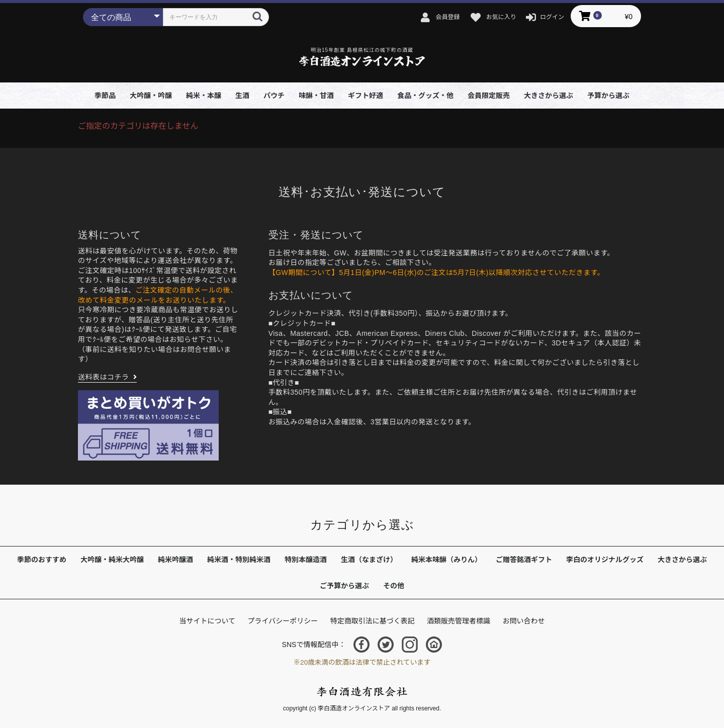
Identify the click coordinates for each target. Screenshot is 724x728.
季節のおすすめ (42, 560)
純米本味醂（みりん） (446, 560)
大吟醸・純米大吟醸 (112, 560)
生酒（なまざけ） (369, 560)
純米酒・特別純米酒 (239, 560)
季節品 (105, 96)
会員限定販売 (489, 96)
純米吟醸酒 (175, 560)
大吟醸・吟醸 (151, 96)
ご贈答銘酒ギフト (524, 560)
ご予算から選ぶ (344, 586)
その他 (394, 586)
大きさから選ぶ (549, 96)
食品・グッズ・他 (425, 96)
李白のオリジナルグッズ (605, 560)
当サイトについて (207, 621)
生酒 (242, 96)
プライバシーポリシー (283, 621)
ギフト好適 (366, 96)
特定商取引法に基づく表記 (373, 621)
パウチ (274, 96)
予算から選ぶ (608, 96)
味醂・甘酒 (316, 96)
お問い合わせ (524, 621)
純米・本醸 (204, 96)
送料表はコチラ (104, 377)
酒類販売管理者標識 (459, 621)
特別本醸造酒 (306, 560)
